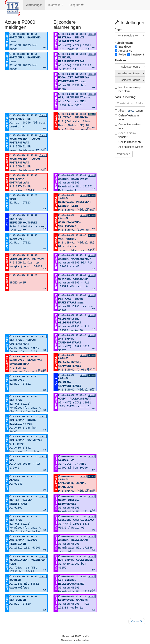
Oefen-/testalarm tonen (127, 117)
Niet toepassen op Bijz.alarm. (128, 89)
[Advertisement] (26, 92)
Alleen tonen (129, 111)
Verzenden (124, 154)
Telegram (76, 5)
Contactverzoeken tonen (128, 126)
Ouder (137, 621)
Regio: (119, 29)
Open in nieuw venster (125, 135)
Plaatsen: (121, 60)
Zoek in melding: (125, 97)
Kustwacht (136, 54)
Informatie (56, 5)
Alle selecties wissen (129, 147)
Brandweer (123, 47)
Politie (120, 54)
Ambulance (123, 51)
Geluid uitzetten (128, 142)
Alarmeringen (34, 5)
